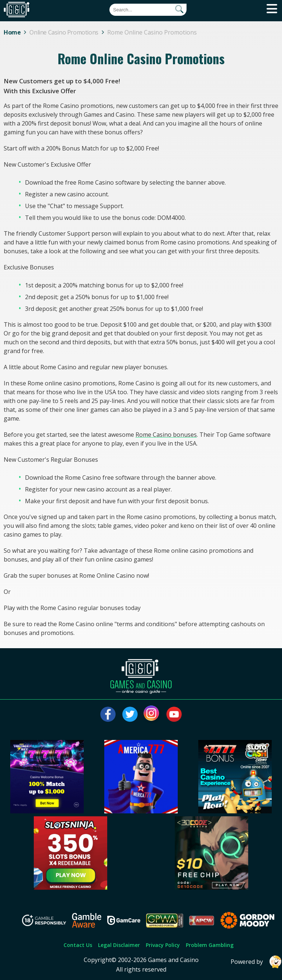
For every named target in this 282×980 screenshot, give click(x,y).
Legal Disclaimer (119, 945)
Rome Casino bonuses (166, 435)
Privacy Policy (163, 945)
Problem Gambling (210, 945)
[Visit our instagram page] (152, 714)
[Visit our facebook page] (108, 714)
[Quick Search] (148, 10)
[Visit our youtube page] (174, 714)
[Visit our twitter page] (130, 714)
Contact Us (78, 945)
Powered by (256, 962)
